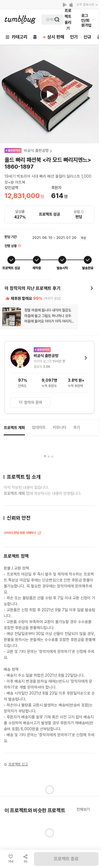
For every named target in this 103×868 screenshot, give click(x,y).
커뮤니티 (59, 427)
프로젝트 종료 (66, 859)
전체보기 (83, 809)
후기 (77, 427)
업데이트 (39, 427)
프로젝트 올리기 (68, 19)
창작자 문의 (30, 402)
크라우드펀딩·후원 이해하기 (22, 533)
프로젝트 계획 (14, 428)
